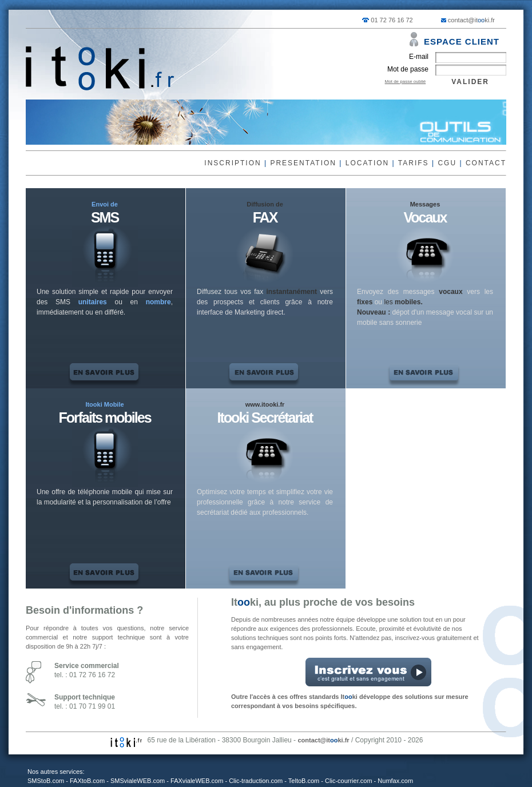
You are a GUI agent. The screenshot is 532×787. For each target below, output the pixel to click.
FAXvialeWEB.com (197, 781)
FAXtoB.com (87, 781)
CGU (447, 163)
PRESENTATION (303, 163)
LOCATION (367, 163)
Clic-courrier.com (349, 781)
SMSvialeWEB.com (138, 781)
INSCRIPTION (233, 163)
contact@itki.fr (471, 20)
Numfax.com (395, 781)
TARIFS (414, 163)
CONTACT (486, 163)
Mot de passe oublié (406, 82)
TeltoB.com (304, 781)
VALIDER (470, 82)
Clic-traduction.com (256, 781)
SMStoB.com (46, 781)
